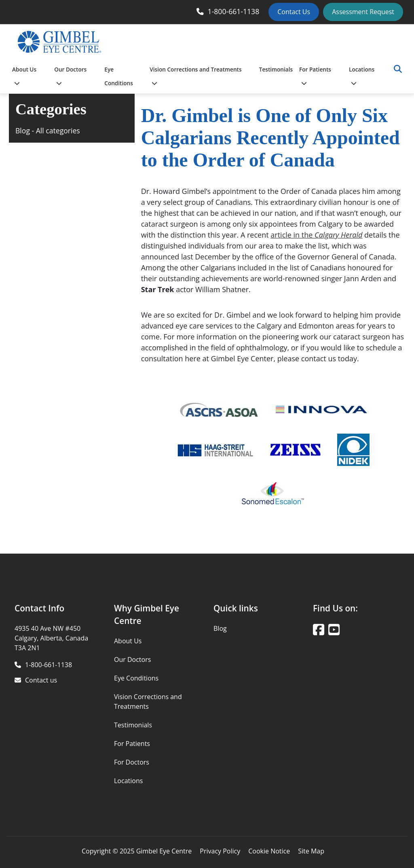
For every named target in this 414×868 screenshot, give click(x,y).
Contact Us (294, 12)
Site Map (311, 851)
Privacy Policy (220, 851)
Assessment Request (363, 12)
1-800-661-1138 (234, 11)
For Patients (315, 76)
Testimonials (276, 69)
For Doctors (132, 762)
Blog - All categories (48, 131)
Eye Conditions (119, 76)
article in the (316, 235)
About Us (24, 76)
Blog (220, 628)
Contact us (41, 680)
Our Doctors (70, 76)
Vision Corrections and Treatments (195, 76)
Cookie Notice (269, 851)
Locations (362, 76)
